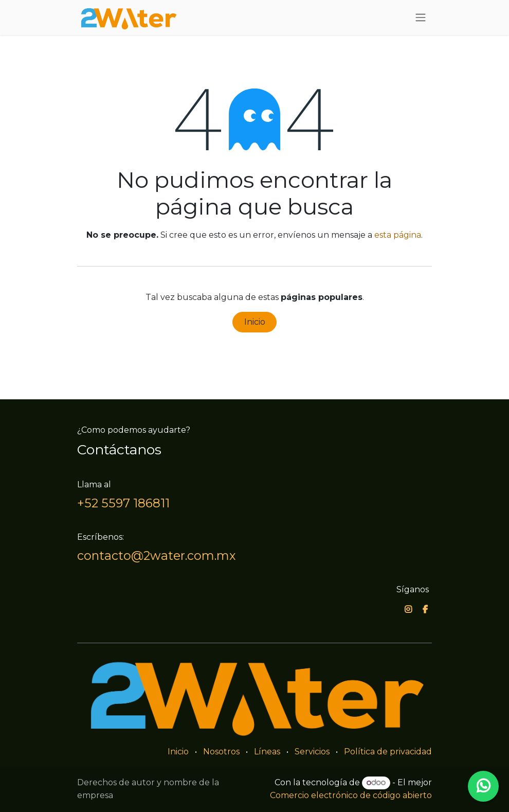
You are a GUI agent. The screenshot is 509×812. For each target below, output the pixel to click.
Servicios (312, 752)
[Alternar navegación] (421, 18)
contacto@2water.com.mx (156, 555)
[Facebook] (425, 609)
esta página (398, 235)
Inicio (255, 322)
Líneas (267, 752)
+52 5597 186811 (123, 503)
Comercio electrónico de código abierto (351, 795)
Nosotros (221, 752)
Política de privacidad (388, 752)
